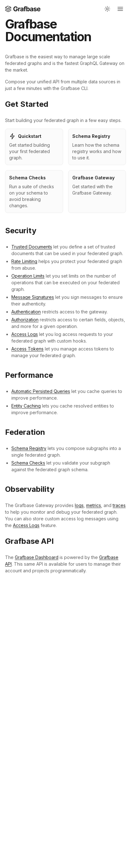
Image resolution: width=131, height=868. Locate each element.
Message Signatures (33, 297)
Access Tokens (27, 349)
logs (79, 505)
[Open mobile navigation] (120, 9)
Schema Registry (29, 448)
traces (119, 505)
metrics (94, 505)
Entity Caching (26, 406)
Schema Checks (28, 463)
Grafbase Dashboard (37, 557)
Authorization (25, 320)
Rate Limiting (24, 261)
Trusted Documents (32, 247)
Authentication (26, 312)
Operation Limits (28, 276)
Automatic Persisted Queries (41, 391)
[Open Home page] (23, 9)
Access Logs (25, 334)
